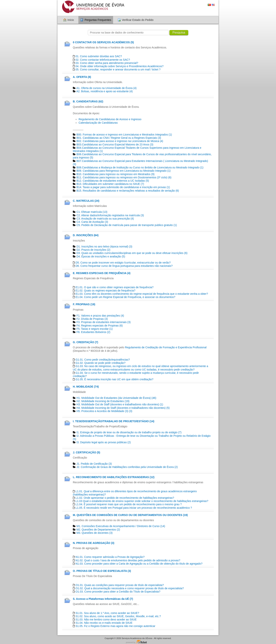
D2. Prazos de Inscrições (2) (93, 250)
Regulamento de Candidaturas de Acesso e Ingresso (110, 119)
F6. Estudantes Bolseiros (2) (93, 332)
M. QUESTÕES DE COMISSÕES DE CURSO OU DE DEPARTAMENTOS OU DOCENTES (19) (130, 515)
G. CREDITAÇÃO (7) (85, 342)
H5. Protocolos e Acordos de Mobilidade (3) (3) (104, 411)
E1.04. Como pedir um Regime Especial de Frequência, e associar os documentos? (125, 297)
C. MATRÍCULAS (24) (86, 201)
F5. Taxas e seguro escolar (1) (95, 329)
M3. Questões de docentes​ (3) (94, 533)
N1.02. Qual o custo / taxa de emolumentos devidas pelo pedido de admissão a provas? (128, 560)
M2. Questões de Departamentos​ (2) (98, 530)
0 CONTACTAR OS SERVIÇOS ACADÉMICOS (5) (103, 42)
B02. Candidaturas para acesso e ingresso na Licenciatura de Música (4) (120, 141)
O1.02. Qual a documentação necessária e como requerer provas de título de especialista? (130, 588)
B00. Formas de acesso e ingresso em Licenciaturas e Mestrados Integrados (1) (124, 135)
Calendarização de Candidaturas (98, 123)
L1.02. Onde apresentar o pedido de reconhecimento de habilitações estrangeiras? (125, 498)
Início (71, 20)
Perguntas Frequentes (98, 20)
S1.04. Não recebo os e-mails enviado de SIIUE (104, 623)
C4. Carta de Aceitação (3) (92, 222)
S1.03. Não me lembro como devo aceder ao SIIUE (106, 620)
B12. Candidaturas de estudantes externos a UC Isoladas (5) (113, 181)
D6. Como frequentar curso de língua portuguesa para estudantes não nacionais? (124, 266)
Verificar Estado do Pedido (138, 20)
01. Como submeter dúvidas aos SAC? (99, 56)
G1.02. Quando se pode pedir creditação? (101, 363)
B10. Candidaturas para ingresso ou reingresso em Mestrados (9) (115, 174)
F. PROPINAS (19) (84, 304)
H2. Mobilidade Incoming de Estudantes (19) (103, 401)
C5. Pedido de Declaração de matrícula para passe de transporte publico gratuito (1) (127, 225)
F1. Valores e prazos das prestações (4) (100, 316)
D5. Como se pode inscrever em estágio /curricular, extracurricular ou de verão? (123, 263)
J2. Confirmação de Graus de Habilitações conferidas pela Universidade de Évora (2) (127, 467)
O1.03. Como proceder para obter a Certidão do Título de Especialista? (118, 592)
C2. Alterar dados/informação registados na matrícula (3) (110, 215)
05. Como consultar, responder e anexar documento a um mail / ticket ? (118, 69)
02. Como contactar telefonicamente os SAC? (103, 60)
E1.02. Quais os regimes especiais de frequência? (105, 291)
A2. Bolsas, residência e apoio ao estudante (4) (104, 91)
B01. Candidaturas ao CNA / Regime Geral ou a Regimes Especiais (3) (119, 138)
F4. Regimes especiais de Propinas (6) (100, 326)
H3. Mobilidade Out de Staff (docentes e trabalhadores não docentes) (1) (120, 404)
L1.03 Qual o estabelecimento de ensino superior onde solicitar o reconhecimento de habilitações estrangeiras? (142, 501)
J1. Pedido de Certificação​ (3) (94, 464)
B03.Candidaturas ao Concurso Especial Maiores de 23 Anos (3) (115, 144)
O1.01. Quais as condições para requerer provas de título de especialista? (120, 585)
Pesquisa (179, 32)
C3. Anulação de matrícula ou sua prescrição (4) (105, 219)
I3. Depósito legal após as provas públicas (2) (104, 442)
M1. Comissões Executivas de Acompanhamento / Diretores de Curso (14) (121, 526)
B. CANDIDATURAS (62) (88, 101)
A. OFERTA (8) (82, 77)
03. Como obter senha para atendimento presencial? (107, 63)
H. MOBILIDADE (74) (86, 387)
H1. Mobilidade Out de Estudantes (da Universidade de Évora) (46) (116, 398)
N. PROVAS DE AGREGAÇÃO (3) (94, 543)
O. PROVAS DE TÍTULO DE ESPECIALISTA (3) (102, 571)
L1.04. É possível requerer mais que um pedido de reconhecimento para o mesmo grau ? (129, 504)
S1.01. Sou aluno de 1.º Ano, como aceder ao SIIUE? (107, 613)
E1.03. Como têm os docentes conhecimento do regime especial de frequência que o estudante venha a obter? (142, 294)
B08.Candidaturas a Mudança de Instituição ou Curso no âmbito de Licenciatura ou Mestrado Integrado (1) (140, 167)
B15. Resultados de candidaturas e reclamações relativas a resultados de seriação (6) (128, 191)
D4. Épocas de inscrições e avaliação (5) (101, 256)
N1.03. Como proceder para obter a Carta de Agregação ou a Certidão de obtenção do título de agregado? (139, 564)
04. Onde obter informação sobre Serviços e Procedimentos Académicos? (120, 66)
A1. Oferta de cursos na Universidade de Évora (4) (106, 88)
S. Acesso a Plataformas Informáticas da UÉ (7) (103, 599)
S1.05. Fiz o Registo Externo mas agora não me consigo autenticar (115, 626)
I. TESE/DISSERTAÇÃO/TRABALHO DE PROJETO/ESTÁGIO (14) (114, 421)
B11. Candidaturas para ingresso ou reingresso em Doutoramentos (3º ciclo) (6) (124, 177)
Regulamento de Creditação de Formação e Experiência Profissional (166, 347)
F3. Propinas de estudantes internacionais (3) (104, 322)
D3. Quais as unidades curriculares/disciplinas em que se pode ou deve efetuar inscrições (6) (132, 253)
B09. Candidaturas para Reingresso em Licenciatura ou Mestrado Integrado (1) (124, 171)
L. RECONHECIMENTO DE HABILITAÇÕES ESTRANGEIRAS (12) (114, 477)
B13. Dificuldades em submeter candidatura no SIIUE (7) (110, 184)
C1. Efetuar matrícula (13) (92, 212)
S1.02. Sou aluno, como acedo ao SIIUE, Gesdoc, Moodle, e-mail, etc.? (118, 616)
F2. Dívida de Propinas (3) (92, 319)
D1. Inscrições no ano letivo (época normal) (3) (104, 246)
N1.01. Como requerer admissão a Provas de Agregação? (110, 557)
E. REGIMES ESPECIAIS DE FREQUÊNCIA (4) (102, 273)
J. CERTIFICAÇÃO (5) (86, 452)
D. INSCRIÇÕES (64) (86, 235)
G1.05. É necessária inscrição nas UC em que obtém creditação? (114, 379)
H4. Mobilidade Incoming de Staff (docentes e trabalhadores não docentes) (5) (123, 408)
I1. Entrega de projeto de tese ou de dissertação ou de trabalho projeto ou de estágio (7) (129, 432)
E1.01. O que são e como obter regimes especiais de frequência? (115, 287)
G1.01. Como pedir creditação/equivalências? (103, 360)
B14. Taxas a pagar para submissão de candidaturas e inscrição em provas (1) (123, 187)
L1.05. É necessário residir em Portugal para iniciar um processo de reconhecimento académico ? (134, 508)
